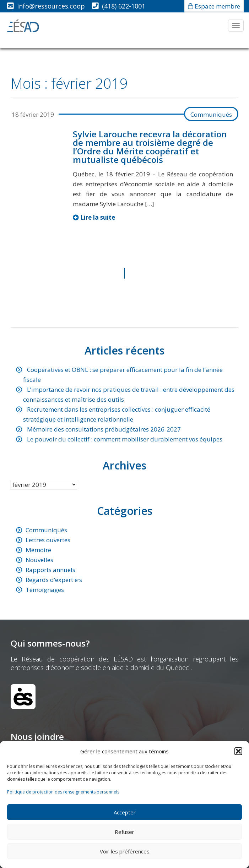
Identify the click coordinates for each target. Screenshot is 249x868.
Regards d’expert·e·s (54, 580)
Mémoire (38, 550)
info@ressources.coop (51, 6)
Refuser (124, 832)
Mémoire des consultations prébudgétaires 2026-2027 (104, 429)
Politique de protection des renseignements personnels (63, 792)
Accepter (125, 812)
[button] (238, 751)
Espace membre (217, 6)
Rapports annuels (50, 570)
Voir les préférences (125, 851)
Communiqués (211, 114)
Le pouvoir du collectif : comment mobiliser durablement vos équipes (125, 439)
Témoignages (45, 590)
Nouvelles (39, 560)
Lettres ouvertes (48, 540)
